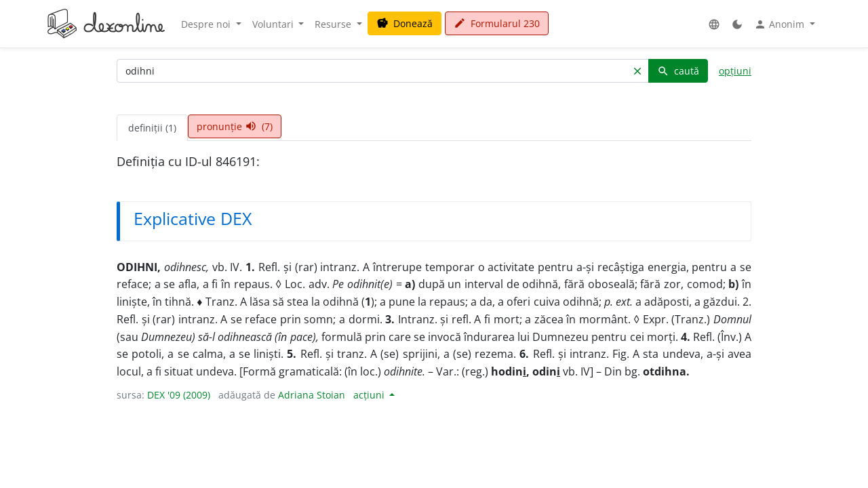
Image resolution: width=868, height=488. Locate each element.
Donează (405, 23)
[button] (714, 24)
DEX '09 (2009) (179, 395)
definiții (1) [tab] (152, 128)
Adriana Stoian (312, 395)
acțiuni (370, 395)
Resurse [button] (334, 24)
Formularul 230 (497, 23)
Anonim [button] (781, 24)
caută (678, 71)
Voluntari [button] (274, 24)
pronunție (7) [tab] (235, 126)
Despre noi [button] (207, 24)
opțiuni (735, 71)
